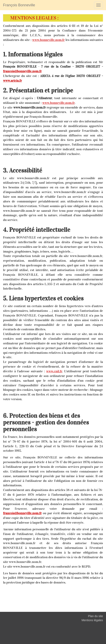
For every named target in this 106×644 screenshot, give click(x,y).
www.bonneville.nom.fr (48, 40)
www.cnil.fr (54, 371)
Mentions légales (92, 620)
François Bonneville (19, 5)
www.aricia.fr (12, 81)
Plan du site (96, 616)
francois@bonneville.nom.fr (22, 71)
